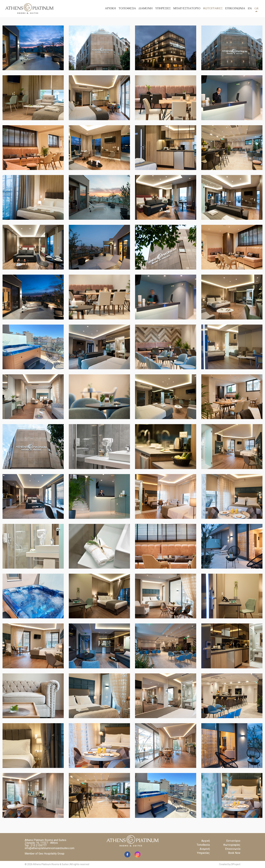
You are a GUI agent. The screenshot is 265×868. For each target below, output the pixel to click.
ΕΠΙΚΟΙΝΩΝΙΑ (235, 8)
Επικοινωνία (233, 849)
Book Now (234, 853)
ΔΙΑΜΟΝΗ (146, 8)
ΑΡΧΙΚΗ (110, 8)
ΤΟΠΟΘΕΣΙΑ (127, 8)
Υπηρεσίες (203, 853)
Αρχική (206, 841)
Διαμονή (205, 849)
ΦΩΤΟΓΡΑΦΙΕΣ (213, 8)
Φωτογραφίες (232, 845)
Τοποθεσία (203, 845)
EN (250, 8)
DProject (236, 864)
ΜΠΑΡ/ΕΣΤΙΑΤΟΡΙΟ (187, 8)
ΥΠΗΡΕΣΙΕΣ (163, 8)
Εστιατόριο (233, 841)
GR (256, 9)
